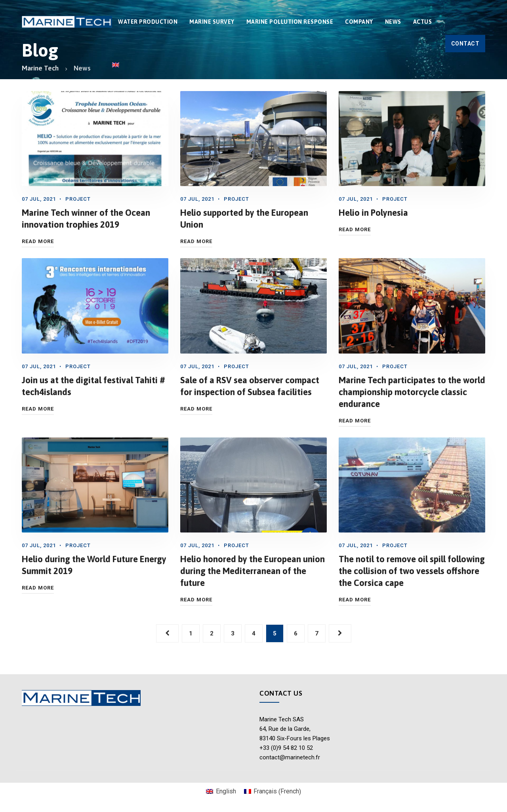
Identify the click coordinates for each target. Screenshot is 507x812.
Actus (423, 22)
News (393, 22)
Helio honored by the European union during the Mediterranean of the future (253, 571)
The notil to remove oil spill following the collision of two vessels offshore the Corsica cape (412, 571)
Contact (465, 44)
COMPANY (359, 22)
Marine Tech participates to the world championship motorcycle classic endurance (412, 392)
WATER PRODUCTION (148, 22)
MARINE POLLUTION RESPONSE (290, 22)
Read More (38, 241)
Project (78, 199)
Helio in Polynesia (373, 213)
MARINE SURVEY (212, 22)
